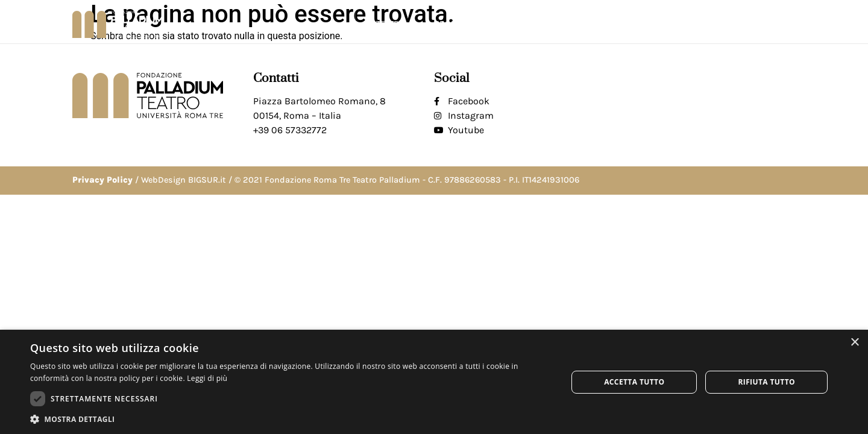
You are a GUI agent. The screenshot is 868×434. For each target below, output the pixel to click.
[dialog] (434, 382)
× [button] (854, 343)
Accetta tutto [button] (634, 382)
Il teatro (389, 24)
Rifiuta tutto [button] (766, 382)
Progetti (537, 24)
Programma (463, 24)
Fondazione (611, 24)
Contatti (741, 24)
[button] (786, 24)
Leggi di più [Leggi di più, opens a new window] (207, 378)
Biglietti (681, 24)
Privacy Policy (102, 180)
